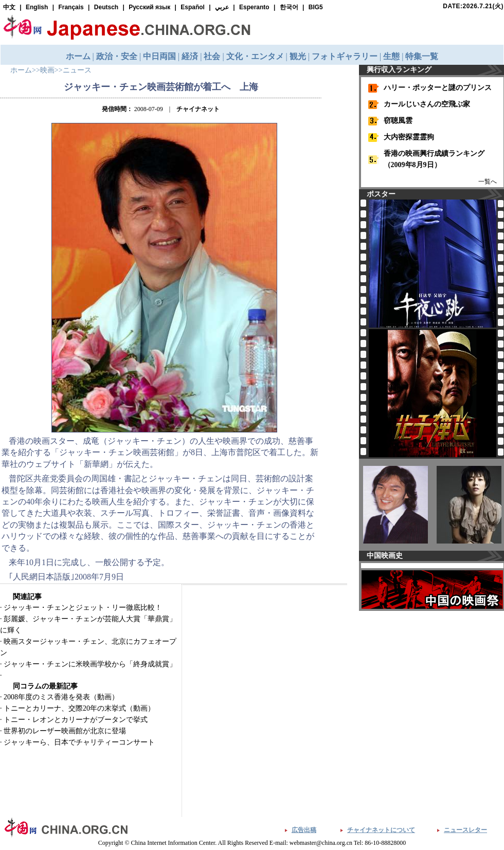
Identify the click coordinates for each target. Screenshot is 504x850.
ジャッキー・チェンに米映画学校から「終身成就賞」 (90, 664)
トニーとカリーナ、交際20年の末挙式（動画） (79, 708)
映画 (47, 70)
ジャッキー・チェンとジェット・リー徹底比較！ (83, 608)
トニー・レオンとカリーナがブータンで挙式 (76, 720)
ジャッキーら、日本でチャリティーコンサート (79, 742)
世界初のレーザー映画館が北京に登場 (65, 731)
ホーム (21, 70)
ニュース (77, 70)
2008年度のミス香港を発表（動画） (61, 697)
